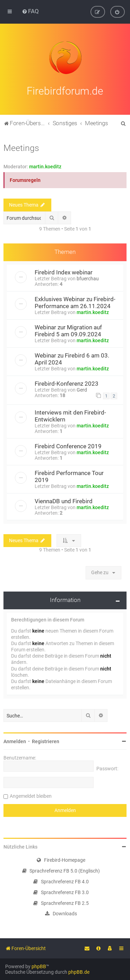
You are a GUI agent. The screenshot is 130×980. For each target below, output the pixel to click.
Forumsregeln (25, 179)
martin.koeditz (45, 165)
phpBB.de (79, 972)
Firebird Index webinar (64, 271)
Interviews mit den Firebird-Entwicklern (70, 415)
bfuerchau (88, 278)
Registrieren (46, 740)
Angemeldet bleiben (31, 795)
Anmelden (15, 740)
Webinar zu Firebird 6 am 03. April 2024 (72, 358)
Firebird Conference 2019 (68, 445)
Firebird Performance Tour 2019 (69, 475)
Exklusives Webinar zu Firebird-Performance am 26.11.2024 (75, 302)
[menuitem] (30, 11)
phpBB (39, 966)
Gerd (82, 389)
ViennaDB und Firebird (64, 500)
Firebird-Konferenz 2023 (67, 383)
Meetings (21, 147)
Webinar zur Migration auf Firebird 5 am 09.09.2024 (68, 330)
